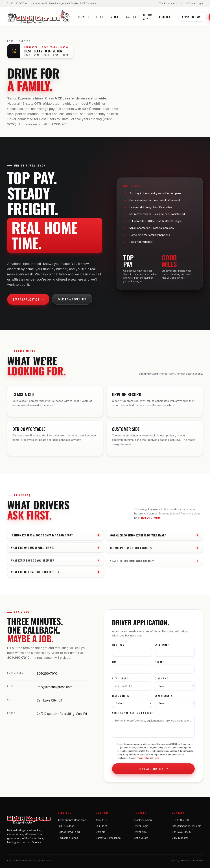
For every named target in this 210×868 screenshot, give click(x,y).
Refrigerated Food (69, 832)
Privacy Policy (143, 760)
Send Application (153, 771)
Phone (160, 664)
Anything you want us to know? (132, 715)
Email (116, 664)
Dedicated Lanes (68, 838)
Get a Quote (141, 838)
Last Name (162, 647)
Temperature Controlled (72, 820)
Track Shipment (168, 3)
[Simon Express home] (39, 17)
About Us (101, 820)
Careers (131, 17)
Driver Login (194, 3)
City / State (121, 681)
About (114, 17)
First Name (120, 647)
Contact (165, 17)
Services (84, 17)
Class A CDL (163, 681)
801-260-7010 (17, 3)
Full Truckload (66, 826)
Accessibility (196, 861)
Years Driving (121, 698)
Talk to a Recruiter (72, 301)
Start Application (28, 301)
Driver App (148, 17)
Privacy (175, 861)
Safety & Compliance (108, 838)
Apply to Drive (192, 17)
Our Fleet (101, 826)
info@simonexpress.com (55, 689)
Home (10, 41)
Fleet (100, 17)
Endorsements (164, 698)
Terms (156, 760)
